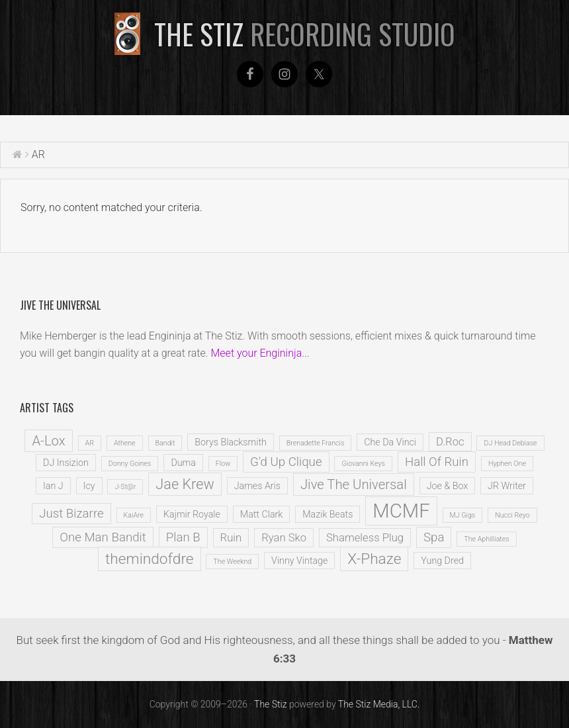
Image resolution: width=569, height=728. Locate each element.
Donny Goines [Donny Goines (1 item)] (130, 464)
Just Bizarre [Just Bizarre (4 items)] (71, 514)
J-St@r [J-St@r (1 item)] (125, 487)
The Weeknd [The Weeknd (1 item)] (232, 562)
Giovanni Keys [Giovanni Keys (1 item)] (363, 464)
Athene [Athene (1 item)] (125, 443)
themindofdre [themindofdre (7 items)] (150, 559)
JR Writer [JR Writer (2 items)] (507, 486)
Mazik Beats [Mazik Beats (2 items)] (328, 514)
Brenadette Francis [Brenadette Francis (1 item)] (316, 443)
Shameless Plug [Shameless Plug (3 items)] (365, 538)
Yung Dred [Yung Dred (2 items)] (442, 561)
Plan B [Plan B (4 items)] (183, 537)
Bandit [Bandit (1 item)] (165, 443)
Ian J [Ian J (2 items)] (53, 486)
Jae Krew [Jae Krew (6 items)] (185, 484)
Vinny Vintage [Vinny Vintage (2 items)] (299, 561)
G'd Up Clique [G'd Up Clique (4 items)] (286, 462)
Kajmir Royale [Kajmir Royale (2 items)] (192, 514)
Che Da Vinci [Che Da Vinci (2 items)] (390, 442)
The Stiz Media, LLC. (379, 704)
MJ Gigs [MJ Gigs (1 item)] (463, 515)
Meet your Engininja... (260, 353)
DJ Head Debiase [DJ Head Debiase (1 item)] (510, 443)
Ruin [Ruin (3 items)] (231, 538)
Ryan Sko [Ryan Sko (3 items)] (284, 538)
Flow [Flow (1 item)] (223, 464)
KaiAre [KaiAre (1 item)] (134, 515)
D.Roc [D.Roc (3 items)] (450, 442)
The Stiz (305, 34)
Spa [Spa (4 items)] (434, 537)
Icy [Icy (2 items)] (89, 486)
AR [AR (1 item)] (90, 443)
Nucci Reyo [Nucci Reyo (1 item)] (512, 515)
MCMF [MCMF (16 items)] (401, 511)
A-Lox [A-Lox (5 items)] (48, 441)
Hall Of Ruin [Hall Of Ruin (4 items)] (437, 462)
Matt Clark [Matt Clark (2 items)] (262, 514)
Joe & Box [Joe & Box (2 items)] (447, 486)
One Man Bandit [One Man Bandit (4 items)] (103, 537)
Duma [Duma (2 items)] (183, 463)
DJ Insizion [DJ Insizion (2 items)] (66, 463)
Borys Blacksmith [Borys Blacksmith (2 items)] (231, 442)
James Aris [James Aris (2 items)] (257, 486)
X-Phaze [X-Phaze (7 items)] (374, 559)
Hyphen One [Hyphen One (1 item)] (507, 464)
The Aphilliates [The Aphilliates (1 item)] (486, 539)
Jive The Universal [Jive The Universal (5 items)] (354, 484)
